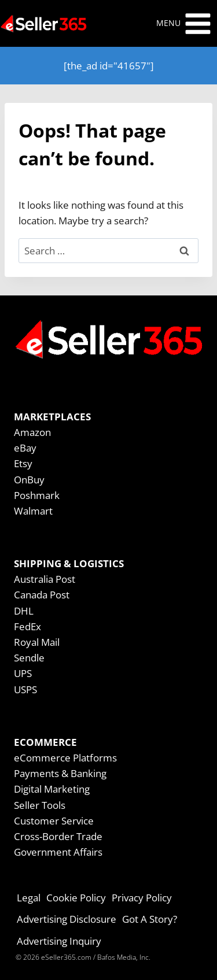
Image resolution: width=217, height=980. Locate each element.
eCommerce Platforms (65, 758)
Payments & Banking (60, 773)
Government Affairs (58, 852)
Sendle (29, 658)
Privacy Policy (142, 898)
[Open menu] (184, 23)
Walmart (33, 511)
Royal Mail (37, 642)
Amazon (32, 432)
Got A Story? (150, 919)
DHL (24, 611)
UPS (23, 673)
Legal (29, 898)
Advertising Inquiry (59, 941)
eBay (25, 448)
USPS (25, 689)
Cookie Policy (76, 898)
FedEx (27, 626)
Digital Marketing (52, 789)
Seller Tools (40, 805)
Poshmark (37, 495)
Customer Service (54, 821)
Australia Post (45, 579)
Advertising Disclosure (67, 919)
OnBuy (29, 480)
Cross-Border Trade (58, 836)
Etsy (23, 463)
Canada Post (42, 595)
